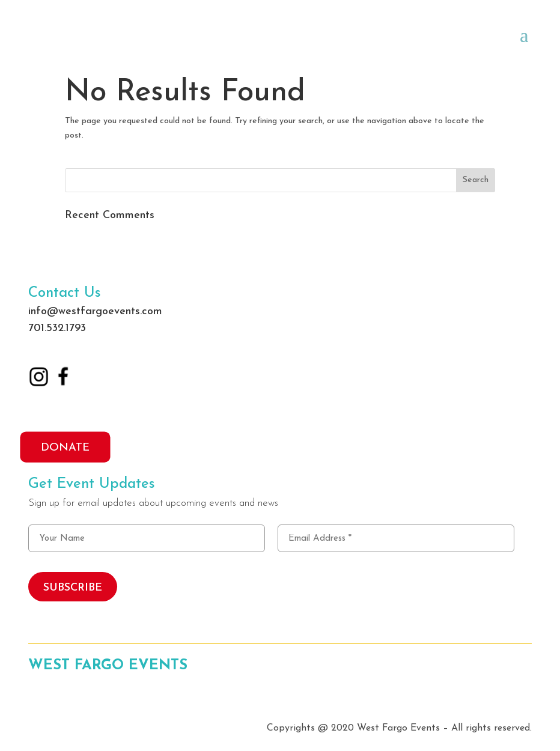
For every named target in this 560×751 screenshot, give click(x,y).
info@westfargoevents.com (95, 312)
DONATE (65, 448)
